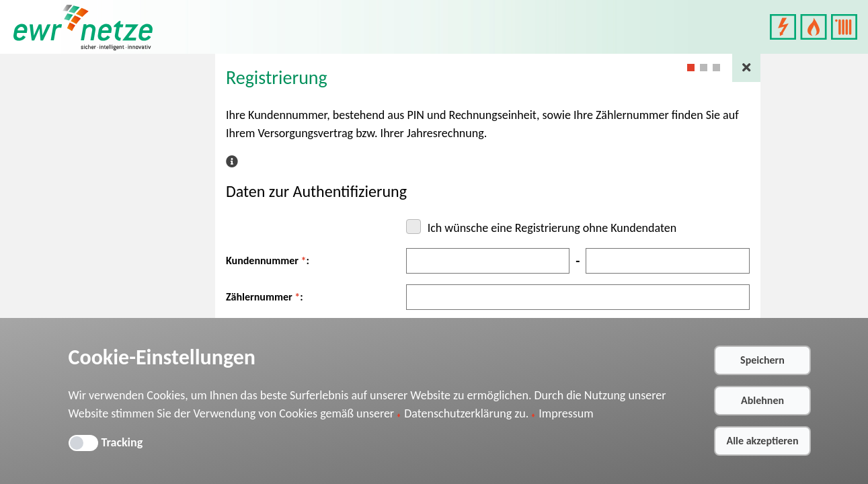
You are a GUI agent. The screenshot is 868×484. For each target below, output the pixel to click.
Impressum (566, 413)
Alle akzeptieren (762, 441)
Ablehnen (762, 400)
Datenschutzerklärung (458, 413)
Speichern (762, 360)
